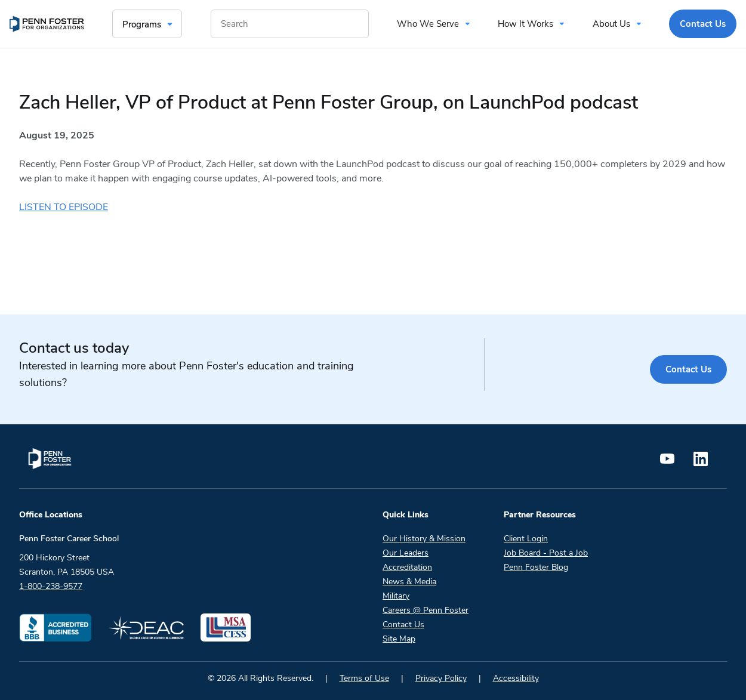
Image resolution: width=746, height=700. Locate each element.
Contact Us (688, 369)
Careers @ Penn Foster (426, 610)
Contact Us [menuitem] (703, 24)
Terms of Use (364, 678)
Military (396, 596)
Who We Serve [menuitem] (428, 24)
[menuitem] (47, 24)
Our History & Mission (424, 539)
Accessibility (516, 678)
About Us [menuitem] (611, 24)
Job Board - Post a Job (546, 553)
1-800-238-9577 (51, 586)
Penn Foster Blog (536, 567)
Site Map (399, 639)
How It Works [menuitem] (525, 24)
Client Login (526, 539)
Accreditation (407, 567)
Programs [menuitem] (142, 24)
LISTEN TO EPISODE (64, 207)
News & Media (409, 582)
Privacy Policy (441, 678)
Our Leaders (406, 553)
